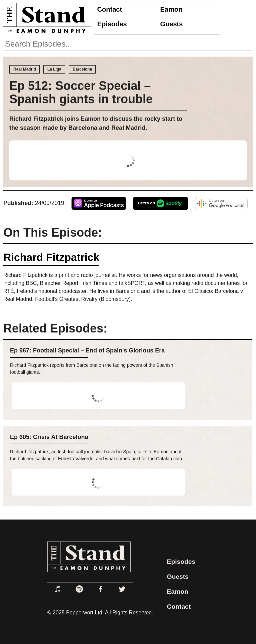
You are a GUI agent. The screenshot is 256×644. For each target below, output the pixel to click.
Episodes (112, 24)
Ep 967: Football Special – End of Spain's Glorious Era (87, 350)
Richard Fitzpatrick (51, 257)
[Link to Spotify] (79, 589)
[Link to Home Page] (46, 19)
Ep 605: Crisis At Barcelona (49, 437)
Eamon (171, 9)
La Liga (54, 69)
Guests (172, 24)
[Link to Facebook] (101, 589)
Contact (110, 9)
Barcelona (82, 69)
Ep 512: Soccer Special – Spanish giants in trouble (81, 92)
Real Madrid (25, 69)
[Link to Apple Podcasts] (58, 589)
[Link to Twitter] (122, 589)
